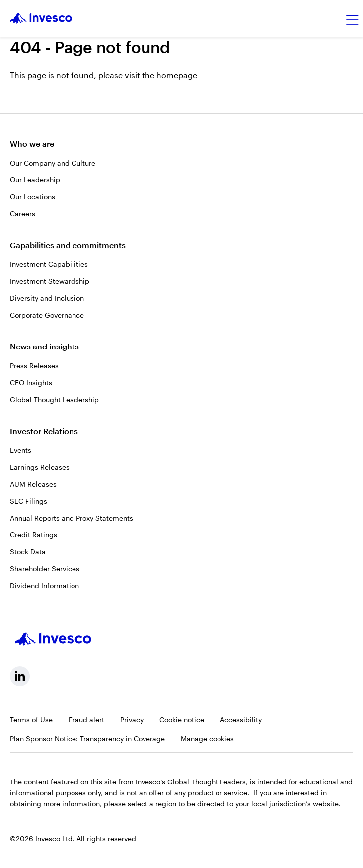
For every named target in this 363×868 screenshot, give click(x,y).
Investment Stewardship (50, 281)
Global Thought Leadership (54, 399)
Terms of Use (31, 720)
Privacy (132, 720)
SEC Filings (29, 501)
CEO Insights (31, 383)
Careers (23, 214)
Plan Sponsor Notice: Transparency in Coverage (87, 738)
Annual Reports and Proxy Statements (72, 518)
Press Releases (34, 366)
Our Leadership (35, 180)
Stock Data (28, 552)
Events (21, 450)
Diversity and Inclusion (47, 298)
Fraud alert (86, 720)
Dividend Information (44, 585)
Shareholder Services (45, 568)
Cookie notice (182, 720)
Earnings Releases (40, 467)
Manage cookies (207, 738)
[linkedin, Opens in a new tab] (20, 676)
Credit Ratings (34, 535)
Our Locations (33, 197)
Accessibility (241, 720)
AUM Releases (33, 484)
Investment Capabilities (49, 264)
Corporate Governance (47, 315)
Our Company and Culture (53, 163)
